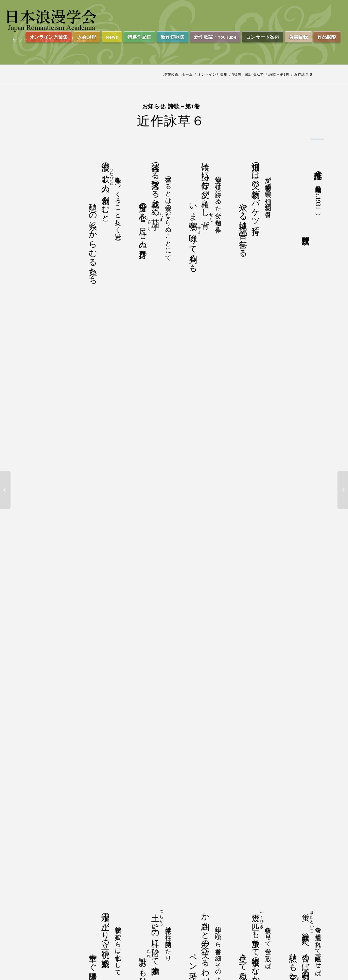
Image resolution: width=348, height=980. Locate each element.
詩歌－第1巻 (279, 74)
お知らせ (154, 106)
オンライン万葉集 (212, 74)
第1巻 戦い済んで (248, 74)
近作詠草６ (171, 121)
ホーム (187, 74)
